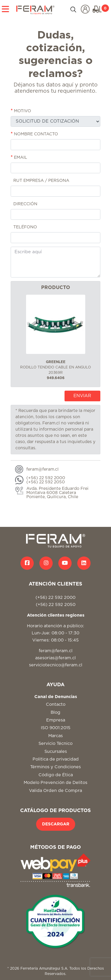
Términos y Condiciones (55, 767)
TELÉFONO (24, 227)
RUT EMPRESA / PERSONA (40, 180)
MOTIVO (21, 111)
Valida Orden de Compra (55, 791)
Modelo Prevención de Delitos (55, 783)
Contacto (56, 704)
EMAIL (19, 157)
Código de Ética (56, 775)
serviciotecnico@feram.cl (56, 665)
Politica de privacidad (56, 759)
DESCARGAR (56, 824)
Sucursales (56, 752)
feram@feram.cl (56, 651)
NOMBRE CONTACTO (34, 134)
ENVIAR (82, 396)
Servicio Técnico (55, 744)
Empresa (56, 720)
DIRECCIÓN (24, 204)
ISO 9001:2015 (56, 728)
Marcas (55, 736)
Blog (55, 712)
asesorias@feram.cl (55, 658)
